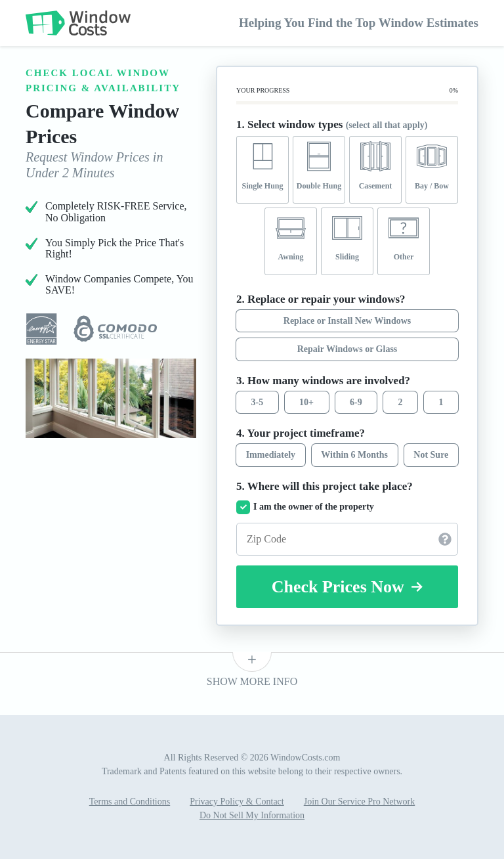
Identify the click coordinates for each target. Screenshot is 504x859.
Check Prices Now (347, 587)
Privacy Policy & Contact (237, 802)
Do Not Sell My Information (252, 815)
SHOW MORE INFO (252, 681)
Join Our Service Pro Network (360, 802)
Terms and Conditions (130, 802)
